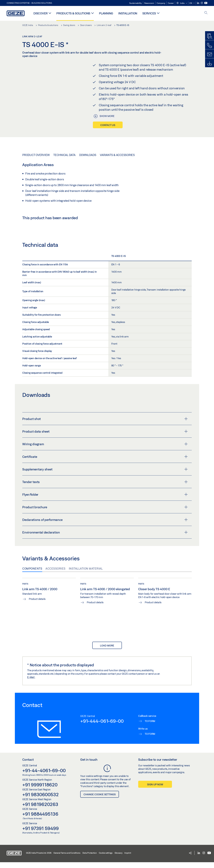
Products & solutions (73, 13)
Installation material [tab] (86, 605)
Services (149, 13)
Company (161, 3)
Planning (106, 13)
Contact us (108, 125)
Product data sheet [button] (105, 468)
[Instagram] (202, 3)
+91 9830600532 (40, 831)
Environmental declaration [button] (105, 569)
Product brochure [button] (105, 544)
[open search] (206, 13)
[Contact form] (210, 54)
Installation (128, 13)
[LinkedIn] (198, 3)
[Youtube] (206, 3)
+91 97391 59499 (40, 865)
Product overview (36, 155)
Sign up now (155, 821)
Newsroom (149, 3)
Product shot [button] (105, 455)
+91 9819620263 (40, 841)
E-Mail (31, 714)
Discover (40, 13)
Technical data (64, 155)
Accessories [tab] (56, 605)
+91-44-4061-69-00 (44, 807)
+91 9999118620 (40, 821)
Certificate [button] (105, 493)
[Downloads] (210, 64)
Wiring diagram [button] (105, 481)
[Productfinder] (210, 36)
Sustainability (136, 3)
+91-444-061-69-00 (102, 758)
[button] (182, 3)
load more (107, 682)
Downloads (88, 155)
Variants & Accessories (117, 155)
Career (171, 3)
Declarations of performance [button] (105, 556)
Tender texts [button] (105, 519)
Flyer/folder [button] (105, 531)
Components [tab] (32, 605)
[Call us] (210, 45)
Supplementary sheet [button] (105, 506)
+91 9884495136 (40, 850)
